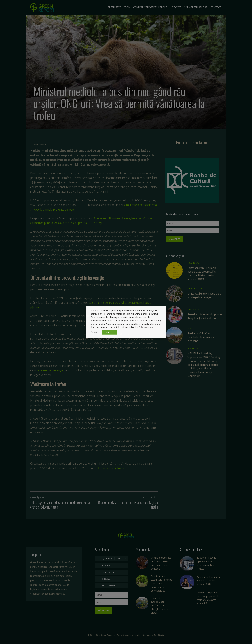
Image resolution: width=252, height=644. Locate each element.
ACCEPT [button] (109, 332)
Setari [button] (94, 332)
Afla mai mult (146, 327)
